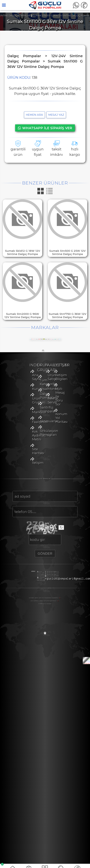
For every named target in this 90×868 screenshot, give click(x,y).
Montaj (20, 572)
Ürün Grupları (25, 454)
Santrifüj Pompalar (29, 525)
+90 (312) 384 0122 (15, 764)
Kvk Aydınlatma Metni (32, 471)
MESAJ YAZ (56, 115)
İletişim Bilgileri (26, 608)
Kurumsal (22, 448)
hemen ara (34, 115)
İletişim (20, 483)
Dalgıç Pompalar (28, 519)
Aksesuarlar (24, 530)
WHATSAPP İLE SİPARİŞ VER (45, 128)
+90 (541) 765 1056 (15, 766)
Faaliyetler (22, 465)
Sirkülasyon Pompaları (32, 536)
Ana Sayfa (22, 442)
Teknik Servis (24, 578)
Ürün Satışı (23, 566)
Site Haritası (24, 477)
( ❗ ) (60, 802)
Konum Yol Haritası (29, 619)
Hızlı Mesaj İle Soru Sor (32, 613)
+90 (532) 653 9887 (15, 763)
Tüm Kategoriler (28, 513)
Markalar (21, 460)
